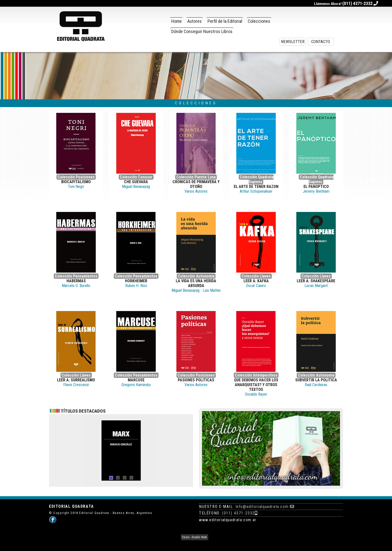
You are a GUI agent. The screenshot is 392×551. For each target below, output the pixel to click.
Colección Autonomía (196, 276)
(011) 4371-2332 (238, 513)
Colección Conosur (136, 177)
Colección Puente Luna (196, 177)
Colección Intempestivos (256, 375)
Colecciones (259, 21)
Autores (194, 21)
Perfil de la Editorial (225, 21)
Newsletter (293, 42)
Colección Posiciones (76, 177)
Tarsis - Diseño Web (194, 537)
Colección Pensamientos (76, 276)
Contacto (321, 42)
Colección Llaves (256, 276)
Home (176, 21)
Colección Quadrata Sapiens (257, 179)
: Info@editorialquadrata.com (261, 507)
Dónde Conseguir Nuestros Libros (202, 31)
